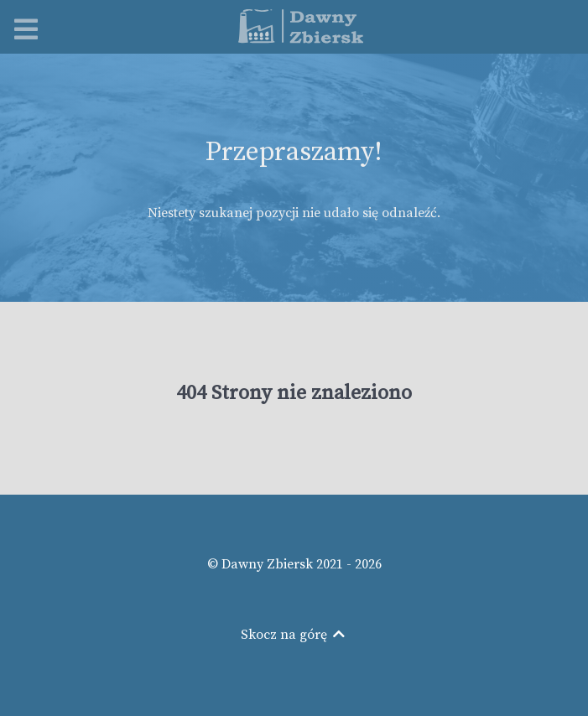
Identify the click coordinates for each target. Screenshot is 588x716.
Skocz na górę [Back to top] (294, 635)
